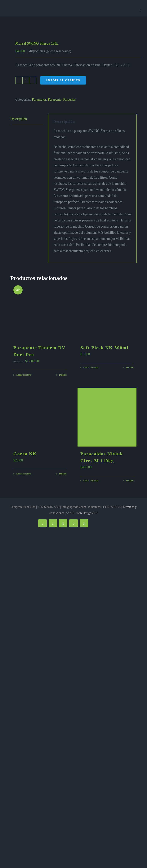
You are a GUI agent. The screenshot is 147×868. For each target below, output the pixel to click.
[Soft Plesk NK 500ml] (107, 311)
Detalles (63, 375)
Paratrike (69, 99)
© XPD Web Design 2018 (82, 513)
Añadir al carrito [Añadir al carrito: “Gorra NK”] (24, 474)
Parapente (55, 99)
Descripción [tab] (19, 119)
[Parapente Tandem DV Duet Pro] (40, 311)
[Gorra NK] (40, 417)
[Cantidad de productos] (26, 80)
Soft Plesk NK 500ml (104, 348)
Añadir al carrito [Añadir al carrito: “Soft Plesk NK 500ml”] (91, 368)
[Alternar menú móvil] (140, 11)
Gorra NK (25, 454)
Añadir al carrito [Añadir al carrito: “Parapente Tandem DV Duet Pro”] (24, 375)
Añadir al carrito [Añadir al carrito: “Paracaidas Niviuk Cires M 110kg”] (91, 481)
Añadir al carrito (63, 80)
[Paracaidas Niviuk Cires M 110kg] (107, 417)
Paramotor (39, 99)
